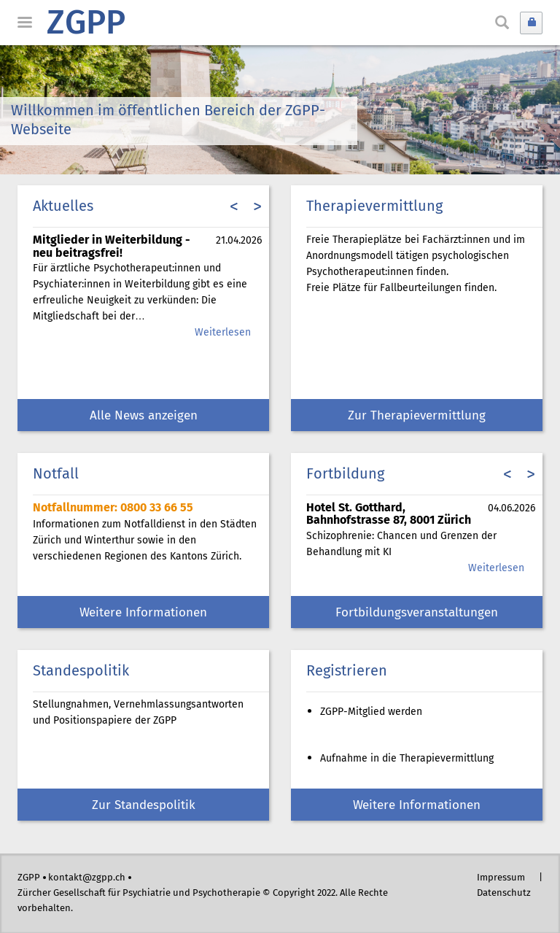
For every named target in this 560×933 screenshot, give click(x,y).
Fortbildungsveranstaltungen (417, 613)
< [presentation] (234, 208)
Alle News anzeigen (144, 416)
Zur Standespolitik (144, 806)
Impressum (501, 878)
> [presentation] (257, 208)
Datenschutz (504, 893)
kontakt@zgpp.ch (87, 878)
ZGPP (86, 25)
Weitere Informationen (143, 613)
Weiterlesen (223, 333)
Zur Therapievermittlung (417, 416)
